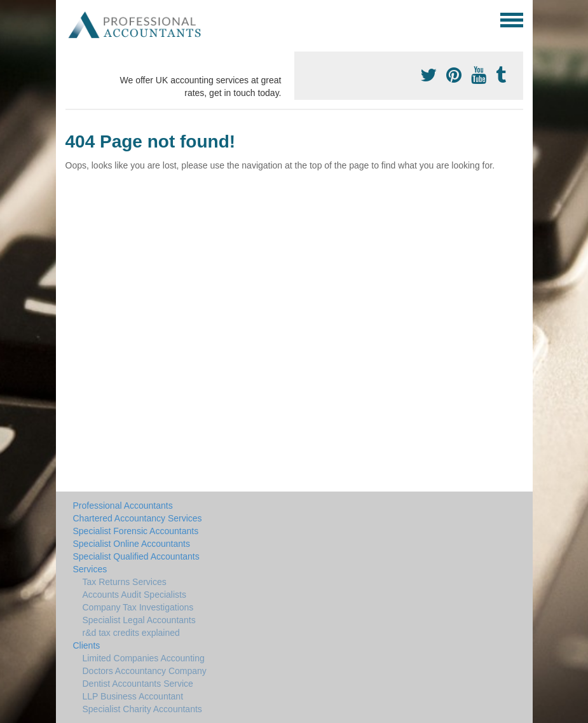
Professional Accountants (123, 506)
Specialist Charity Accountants (142, 709)
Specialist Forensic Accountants (136, 531)
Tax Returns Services (125, 582)
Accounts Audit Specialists (134, 595)
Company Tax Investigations (138, 607)
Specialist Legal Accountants (139, 620)
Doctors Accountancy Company (145, 671)
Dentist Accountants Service (138, 684)
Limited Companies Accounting (144, 658)
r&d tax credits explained (131, 633)
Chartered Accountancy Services (138, 518)
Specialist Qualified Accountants (136, 556)
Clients (87, 645)
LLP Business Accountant (133, 696)
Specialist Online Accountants (132, 544)
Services (90, 569)
